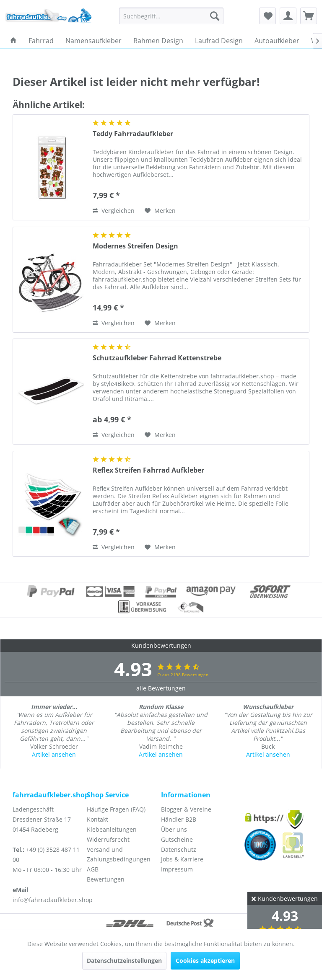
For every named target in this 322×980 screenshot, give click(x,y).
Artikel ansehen (54, 754)
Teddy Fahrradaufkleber (133, 134)
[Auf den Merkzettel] (160, 211)
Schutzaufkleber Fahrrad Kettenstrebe (157, 358)
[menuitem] (171, 16)
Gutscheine (177, 839)
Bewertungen (106, 879)
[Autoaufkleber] (277, 41)
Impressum (177, 869)
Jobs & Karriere (182, 859)
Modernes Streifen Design (135, 246)
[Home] (13, 41)
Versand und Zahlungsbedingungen (119, 855)
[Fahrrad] (41, 41)
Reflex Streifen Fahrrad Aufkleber (148, 470)
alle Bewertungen (161, 688)
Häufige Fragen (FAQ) (116, 809)
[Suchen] (215, 16)
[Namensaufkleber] (93, 41)
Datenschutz (179, 849)
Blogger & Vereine (186, 809)
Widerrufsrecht (108, 839)
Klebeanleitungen (112, 829)
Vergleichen (114, 211)
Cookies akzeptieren (205, 961)
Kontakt (97, 819)
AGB (93, 869)
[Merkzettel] (267, 16)
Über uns (174, 829)
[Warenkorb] (309, 16)
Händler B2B (179, 819)
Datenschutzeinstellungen (124, 961)
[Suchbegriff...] (171, 16)
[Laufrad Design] (219, 41)
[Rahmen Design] (158, 41)
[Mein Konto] (288, 16)
